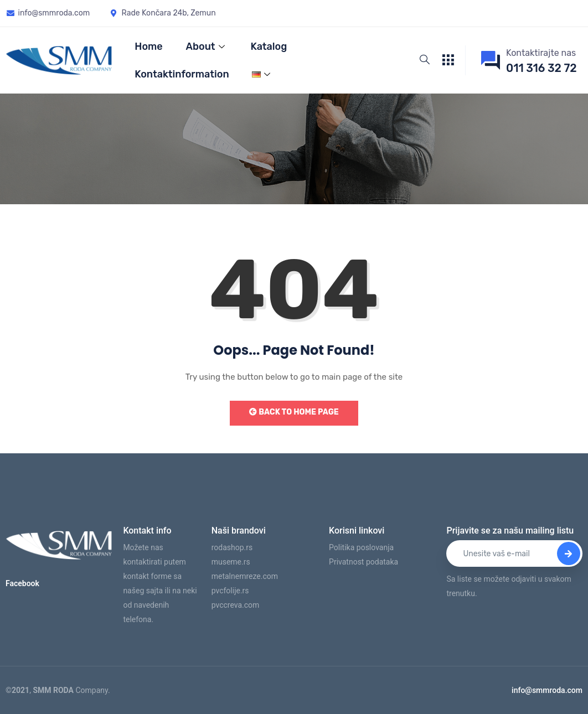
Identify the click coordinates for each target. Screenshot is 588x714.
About (207, 46)
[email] (514, 553)
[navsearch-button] (425, 60)
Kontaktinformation (182, 74)
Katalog (269, 46)
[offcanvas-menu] (448, 61)
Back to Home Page (294, 412)
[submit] (569, 553)
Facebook (22, 583)
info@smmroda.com (547, 690)
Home (148, 46)
